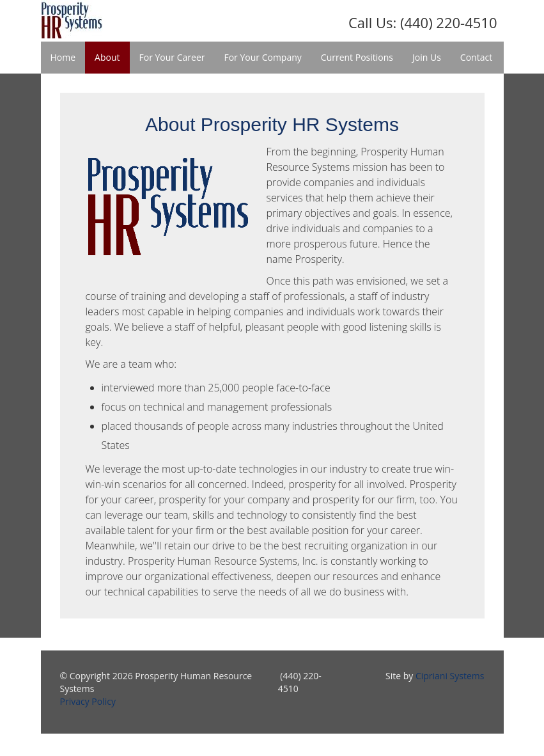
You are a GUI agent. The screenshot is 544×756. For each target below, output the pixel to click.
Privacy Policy (88, 701)
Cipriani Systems (450, 676)
